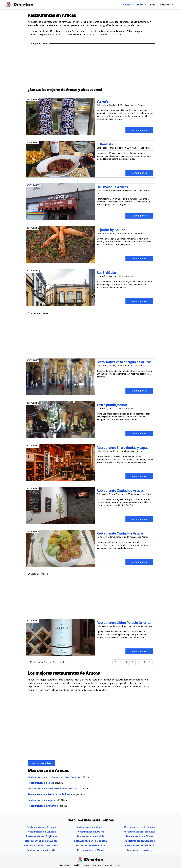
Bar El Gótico (106, 272)
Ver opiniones (139, 130)
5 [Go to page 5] (144, 662)
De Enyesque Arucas (112, 187)
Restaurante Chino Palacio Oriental (124, 623)
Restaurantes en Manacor (90, 845)
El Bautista (105, 144)
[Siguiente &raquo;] (150, 662)
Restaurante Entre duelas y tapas (122, 448)
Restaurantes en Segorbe (41, 850)
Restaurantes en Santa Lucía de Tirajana (51, 794)
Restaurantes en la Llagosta (90, 841)
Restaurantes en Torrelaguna (41, 845)
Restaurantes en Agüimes (43, 806)
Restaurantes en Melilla (90, 836)
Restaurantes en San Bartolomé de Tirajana (53, 789)
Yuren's (102, 101)
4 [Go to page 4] (138, 662)
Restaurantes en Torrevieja (140, 832)
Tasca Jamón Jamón (112, 405)
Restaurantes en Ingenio (42, 800)
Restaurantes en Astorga (41, 827)
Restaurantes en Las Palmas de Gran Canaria (54, 777)
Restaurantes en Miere (90, 850)
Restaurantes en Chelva (140, 836)
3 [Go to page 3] (133, 662)
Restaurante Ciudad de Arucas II (121, 490)
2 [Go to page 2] (127, 662)
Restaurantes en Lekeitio (41, 832)
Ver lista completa (42, 763)
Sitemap (117, 865)
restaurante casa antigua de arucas (124, 362)
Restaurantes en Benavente (41, 841)
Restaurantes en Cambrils (140, 841)
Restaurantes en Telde (41, 783)
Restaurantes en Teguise (140, 845)
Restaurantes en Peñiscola (140, 827)
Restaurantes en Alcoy (140, 850)
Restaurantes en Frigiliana (41, 836)
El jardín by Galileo (111, 230)
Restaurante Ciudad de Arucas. (120, 533)
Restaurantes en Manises (90, 827)
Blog (153, 5)
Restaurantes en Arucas (90, 832)
